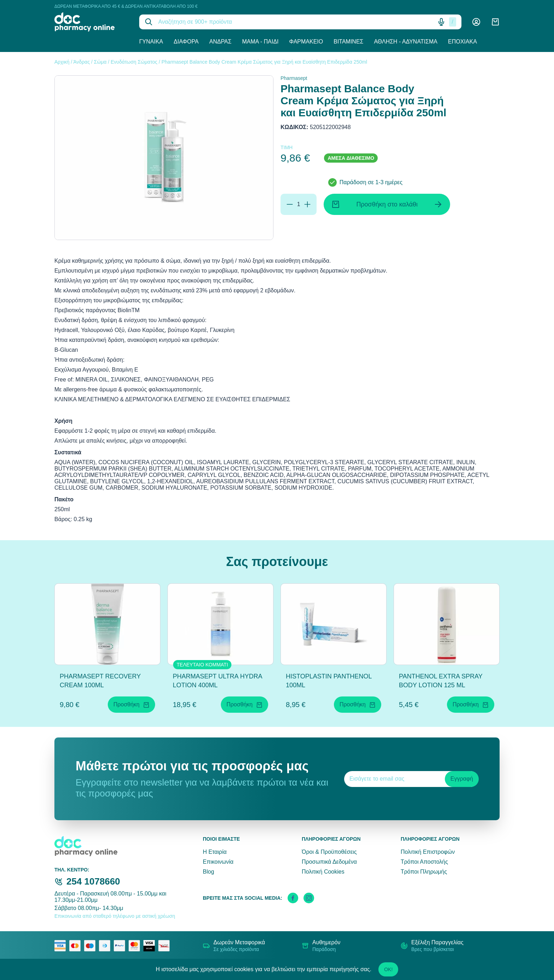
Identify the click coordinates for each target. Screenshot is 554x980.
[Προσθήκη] (307, 204)
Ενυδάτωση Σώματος (134, 62)
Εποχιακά (462, 42)
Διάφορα (186, 42)
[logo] (92, 22)
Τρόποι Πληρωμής (424, 872)
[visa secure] (151, 946)
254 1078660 (93, 881)
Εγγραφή (462, 779)
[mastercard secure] (136, 946)
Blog (208, 872)
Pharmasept (294, 78)
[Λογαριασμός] (476, 22)
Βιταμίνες (348, 42)
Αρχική (62, 62)
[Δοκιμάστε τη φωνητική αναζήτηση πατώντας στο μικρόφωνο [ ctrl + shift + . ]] (441, 22)
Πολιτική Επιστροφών (428, 852)
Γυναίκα (151, 42)
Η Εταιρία (215, 852)
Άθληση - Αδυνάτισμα (406, 42)
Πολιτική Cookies (323, 872)
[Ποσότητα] (299, 204)
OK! (388, 969)
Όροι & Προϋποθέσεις (329, 852)
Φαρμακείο (306, 42)
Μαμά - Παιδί (260, 42)
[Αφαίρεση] (290, 204)
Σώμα (100, 62)
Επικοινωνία (218, 862)
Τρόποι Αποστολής (424, 862)
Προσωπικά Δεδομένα (329, 862)
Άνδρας (220, 42)
